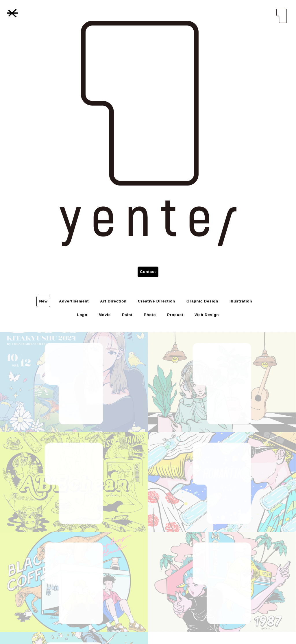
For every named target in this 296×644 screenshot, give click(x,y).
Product (175, 315)
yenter (282, 16)
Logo (82, 315)
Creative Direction (157, 301)
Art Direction (113, 301)
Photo (150, 315)
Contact (148, 272)
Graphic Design (202, 301)
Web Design (207, 315)
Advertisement (74, 301)
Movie (105, 315)
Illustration (241, 301)
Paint (127, 315)
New (43, 301)
